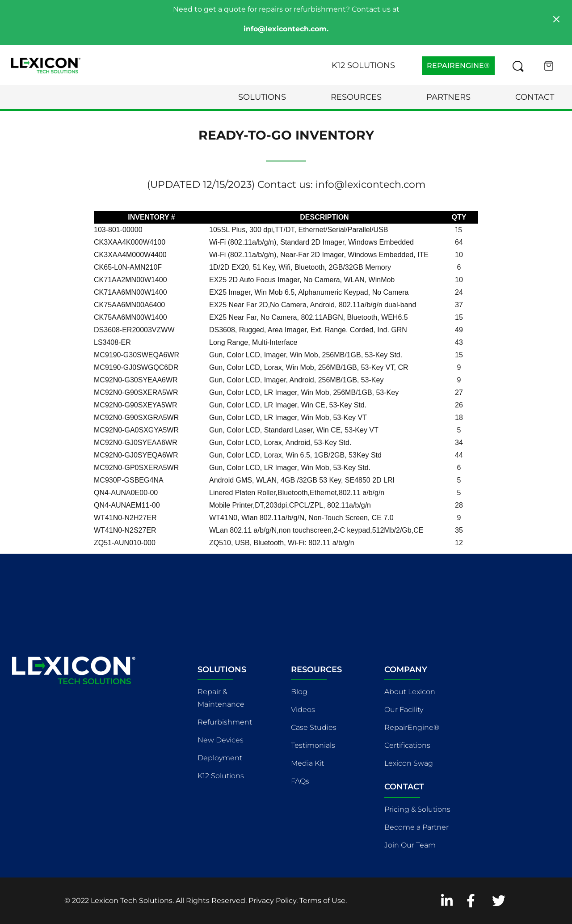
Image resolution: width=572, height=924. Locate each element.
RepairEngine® (412, 727)
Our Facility (404, 710)
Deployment (220, 758)
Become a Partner (416, 827)
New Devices (221, 740)
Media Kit (307, 763)
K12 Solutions (363, 65)
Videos (303, 710)
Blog (299, 692)
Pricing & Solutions (417, 809)
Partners (448, 97)
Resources (356, 97)
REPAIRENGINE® (458, 66)
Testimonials (313, 745)
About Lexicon (410, 692)
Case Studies (314, 727)
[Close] (556, 19)
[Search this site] (518, 66)
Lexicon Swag (409, 763)
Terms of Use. (323, 901)
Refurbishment (225, 722)
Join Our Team (410, 845)
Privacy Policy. (273, 901)
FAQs (300, 781)
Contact (535, 97)
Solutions (262, 97)
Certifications (407, 745)
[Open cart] (549, 66)
